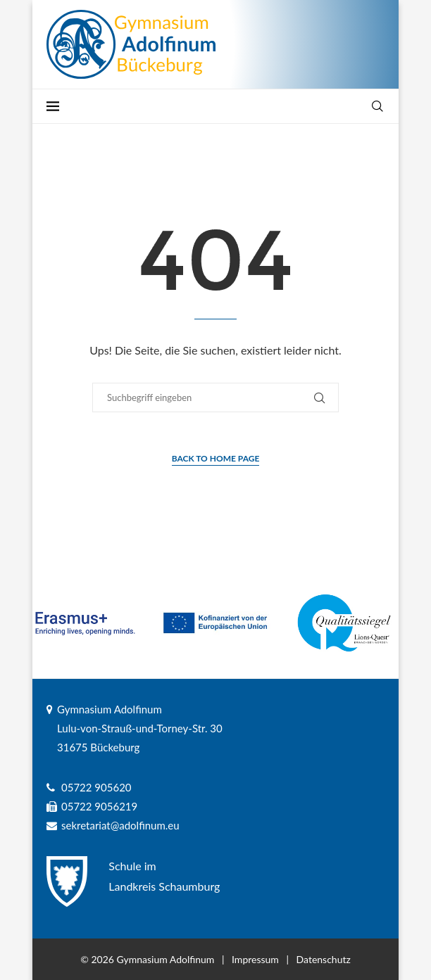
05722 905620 (96, 787)
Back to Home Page (216, 458)
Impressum (255, 959)
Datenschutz (324, 959)
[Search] (377, 106)
